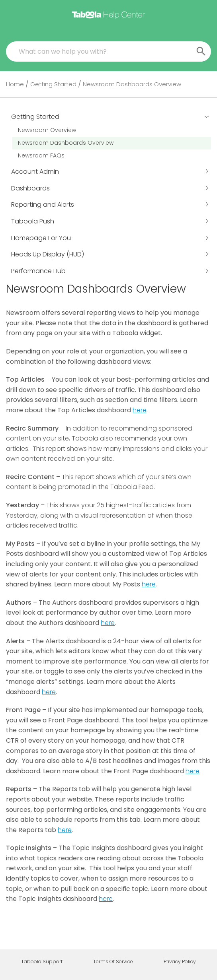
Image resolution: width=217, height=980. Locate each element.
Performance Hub (110, 271)
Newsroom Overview (47, 130)
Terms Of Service (113, 962)
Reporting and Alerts (110, 205)
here (140, 410)
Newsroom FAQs (41, 155)
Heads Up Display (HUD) (110, 254)
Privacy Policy (180, 962)
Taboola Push (110, 221)
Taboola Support (42, 962)
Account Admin (110, 172)
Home (15, 84)
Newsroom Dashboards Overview (66, 143)
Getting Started (53, 84)
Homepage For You (110, 238)
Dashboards (110, 188)
